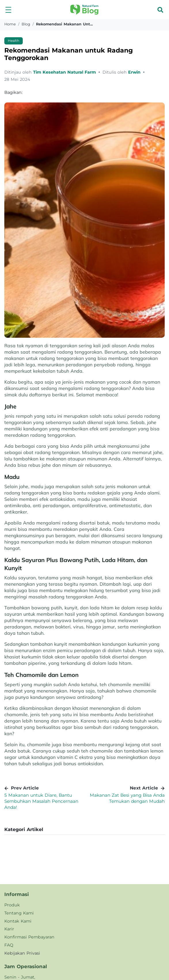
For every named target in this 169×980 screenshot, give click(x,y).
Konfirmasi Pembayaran (29, 937)
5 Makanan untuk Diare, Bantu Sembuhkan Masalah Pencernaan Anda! (41, 801)
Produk (12, 905)
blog (26, 24)
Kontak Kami (18, 921)
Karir (9, 929)
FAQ (9, 945)
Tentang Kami (19, 913)
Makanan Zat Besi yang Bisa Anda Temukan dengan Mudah (127, 798)
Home (10, 24)
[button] (8, 10)
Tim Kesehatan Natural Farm (65, 72)
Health (14, 41)
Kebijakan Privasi (22, 953)
